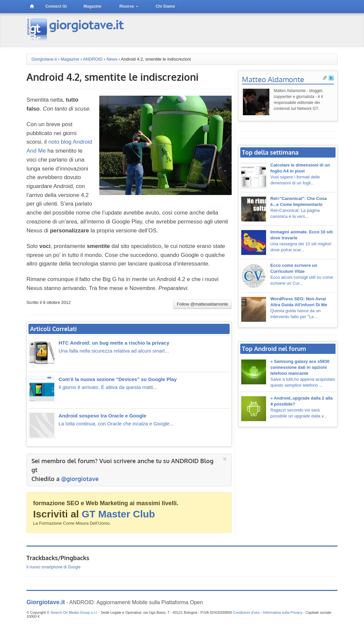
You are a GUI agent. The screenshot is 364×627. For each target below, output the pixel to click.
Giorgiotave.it (44, 59)
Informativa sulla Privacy (282, 612)
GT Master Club (118, 514)
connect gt (56, 6)
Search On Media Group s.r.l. (74, 612)
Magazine (70, 59)
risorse (129, 6)
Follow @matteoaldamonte (202, 304)
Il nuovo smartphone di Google (53, 567)
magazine (92, 6)
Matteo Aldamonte (273, 79)
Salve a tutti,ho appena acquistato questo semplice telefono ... (303, 373)
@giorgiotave (80, 479)
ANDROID (93, 59)
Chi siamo (165, 6)
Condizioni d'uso (246, 612)
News (112, 59)
